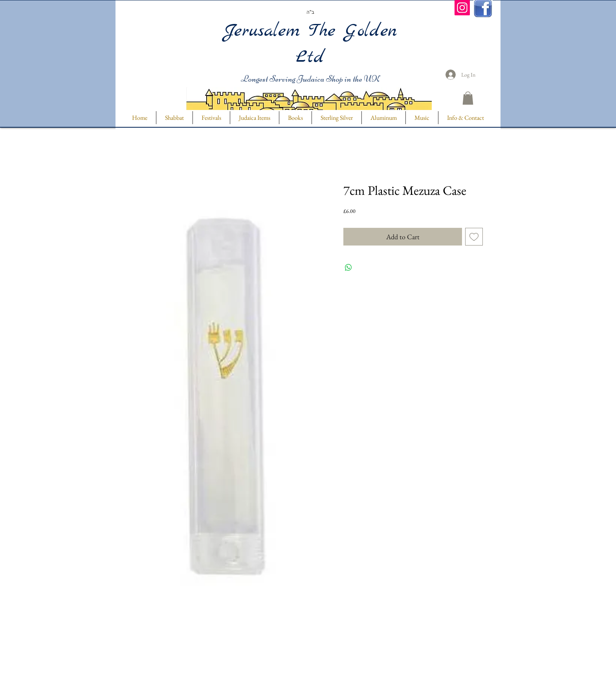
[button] (468, 98)
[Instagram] (462, 8)
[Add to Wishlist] (474, 237)
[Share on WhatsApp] (348, 268)
